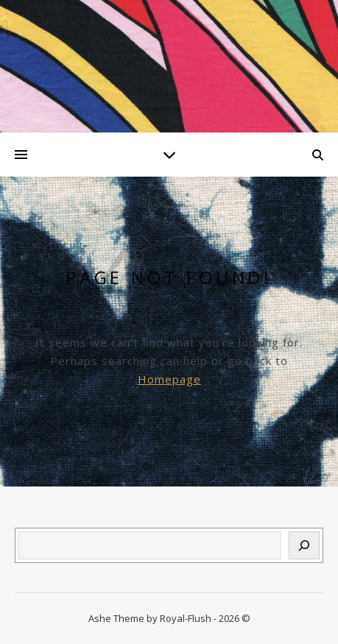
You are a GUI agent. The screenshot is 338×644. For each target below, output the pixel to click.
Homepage (169, 379)
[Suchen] (304, 545)
